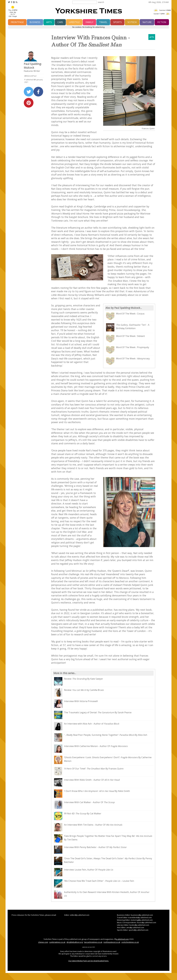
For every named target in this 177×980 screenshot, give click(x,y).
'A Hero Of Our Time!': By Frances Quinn (89, 771)
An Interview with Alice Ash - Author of (87, 726)
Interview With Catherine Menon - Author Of (91, 749)
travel (103, 22)
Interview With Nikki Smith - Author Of (87, 782)
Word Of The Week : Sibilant (125, 339)
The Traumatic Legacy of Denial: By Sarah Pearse (93, 715)
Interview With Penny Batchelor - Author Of (90, 850)
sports (117, 22)
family (89, 22)
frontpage (17, 22)
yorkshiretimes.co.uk (130, 942)
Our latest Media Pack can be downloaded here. (89, 961)
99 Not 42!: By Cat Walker (78, 816)
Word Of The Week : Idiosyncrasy (128, 361)
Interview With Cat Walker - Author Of (84, 805)
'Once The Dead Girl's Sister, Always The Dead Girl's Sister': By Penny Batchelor (103, 861)
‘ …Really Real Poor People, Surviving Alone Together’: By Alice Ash (101, 737)
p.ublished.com (122, 939)
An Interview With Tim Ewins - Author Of (88, 827)
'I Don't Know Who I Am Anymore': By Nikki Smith (92, 794)
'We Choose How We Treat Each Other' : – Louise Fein (94, 883)
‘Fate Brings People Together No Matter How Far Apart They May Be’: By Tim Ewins (103, 838)
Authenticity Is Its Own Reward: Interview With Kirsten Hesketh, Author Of (102, 895)
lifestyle (74, 22)
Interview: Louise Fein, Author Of (84, 872)
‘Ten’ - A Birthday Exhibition (128, 327)
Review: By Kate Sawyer (79, 681)
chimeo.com (43, 942)
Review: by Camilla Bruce (79, 692)
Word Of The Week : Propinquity (128, 350)
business (35, 22)
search (101, 2)
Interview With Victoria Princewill (76, 704)
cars (60, 22)
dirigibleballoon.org (75, 942)
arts (49, 22)
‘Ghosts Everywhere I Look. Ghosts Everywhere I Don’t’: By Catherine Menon (103, 760)
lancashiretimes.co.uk (93, 942)
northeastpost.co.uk (112, 942)
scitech (132, 22)
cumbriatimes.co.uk (57, 942)
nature (147, 22)
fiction (162, 22)
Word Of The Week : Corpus (125, 316)
